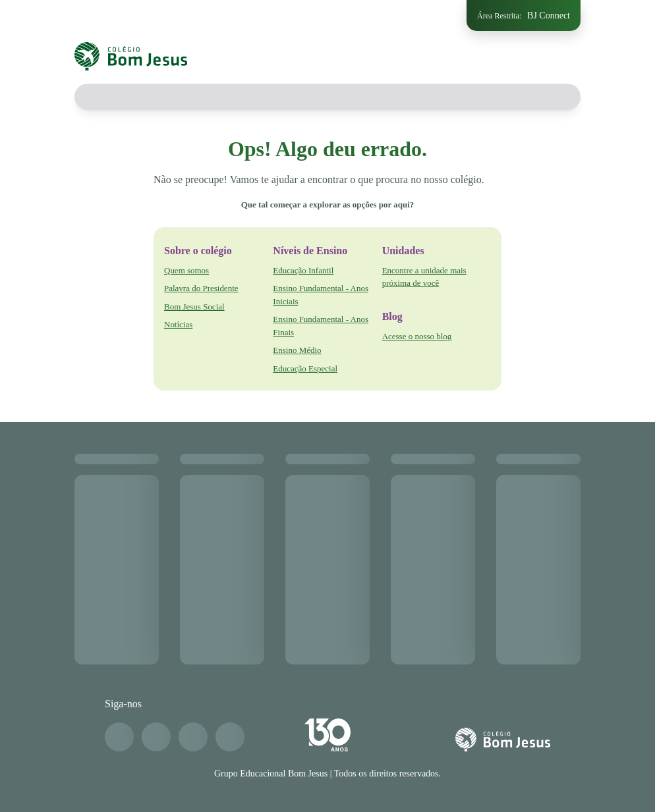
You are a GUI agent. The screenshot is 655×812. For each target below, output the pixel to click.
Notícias (178, 324)
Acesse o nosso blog (417, 336)
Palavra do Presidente (201, 288)
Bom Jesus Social (194, 307)
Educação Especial (305, 368)
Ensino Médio (297, 350)
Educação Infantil (303, 270)
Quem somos (186, 270)
